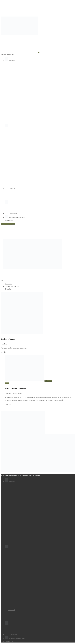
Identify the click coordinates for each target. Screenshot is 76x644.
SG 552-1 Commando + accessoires (15, 388)
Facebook (10, 189)
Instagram (10, 60)
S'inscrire (11, 54)
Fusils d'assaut (17, 394)
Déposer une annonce (8, 224)
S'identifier (4, 54)
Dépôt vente (11, 213)
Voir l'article (48, 381)
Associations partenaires (15, 217)
